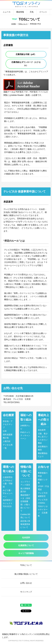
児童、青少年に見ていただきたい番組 (43, 438)
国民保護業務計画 (8, 436)
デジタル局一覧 (8, 446)
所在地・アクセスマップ (8, 424)
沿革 (5, 431)
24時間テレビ (25, 427)
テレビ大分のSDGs (43, 501)
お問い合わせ (26, 583)
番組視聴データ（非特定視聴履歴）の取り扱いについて (25, 503)
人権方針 (7, 441)
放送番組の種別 (43, 448)
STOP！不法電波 (43, 488)
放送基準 (42, 430)
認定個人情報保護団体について (25, 524)
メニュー (47, 5)
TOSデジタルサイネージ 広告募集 (43, 511)
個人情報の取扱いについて (26, 574)
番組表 (5, 5)
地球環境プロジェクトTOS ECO (8, 503)
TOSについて (23, 24)
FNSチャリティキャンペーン (25, 435)
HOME (14, 24)
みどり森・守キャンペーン (8, 493)
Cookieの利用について (25, 516)
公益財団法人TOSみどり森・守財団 (8, 482)
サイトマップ (26, 592)
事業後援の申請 (43, 474)
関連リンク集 (43, 481)
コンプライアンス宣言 (25, 483)
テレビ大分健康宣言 (43, 494)
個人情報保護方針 (25, 490)
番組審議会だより (43, 455)
